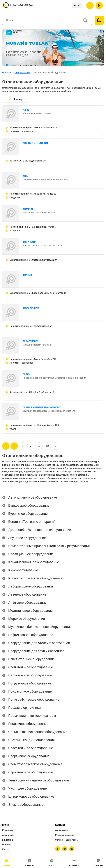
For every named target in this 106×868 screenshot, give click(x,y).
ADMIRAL (28, 209)
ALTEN (27, 374)
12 (47, 446)
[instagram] (65, 849)
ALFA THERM (30, 341)
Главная (7, 72)
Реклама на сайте (65, 835)
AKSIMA (27, 275)
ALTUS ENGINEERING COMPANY (42, 407)
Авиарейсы (8, 835)
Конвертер (8, 830)
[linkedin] (72, 849)
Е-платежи (8, 840)
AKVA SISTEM (31, 308)
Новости (7, 845)
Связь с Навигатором (67, 840)
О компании (62, 830)
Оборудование (22, 72)
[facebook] (58, 849)
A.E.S (26, 110)
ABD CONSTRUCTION (35, 143)
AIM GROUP (30, 242)
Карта (5, 849)
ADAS (26, 176)
